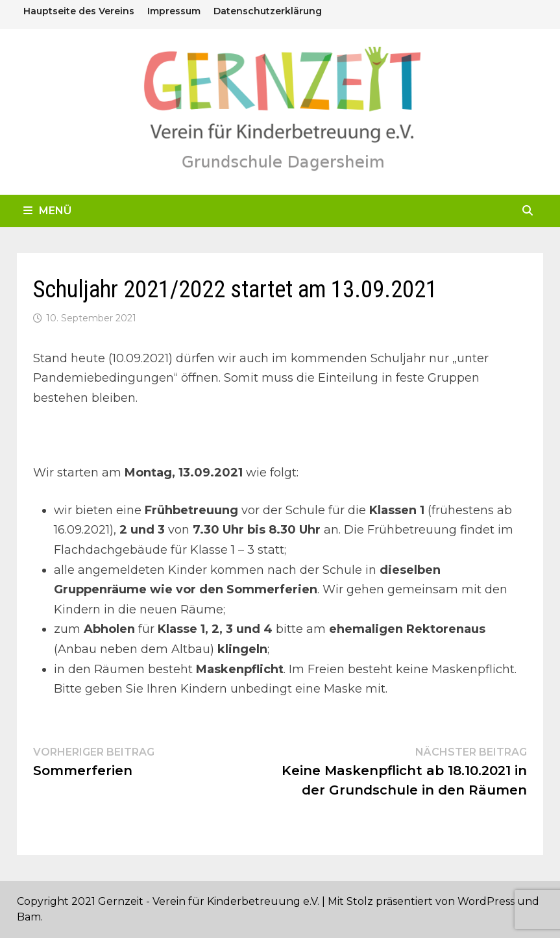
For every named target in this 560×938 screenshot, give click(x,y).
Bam (29, 917)
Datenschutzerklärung (268, 11)
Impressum (174, 11)
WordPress (486, 901)
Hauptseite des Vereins (79, 11)
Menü (47, 211)
